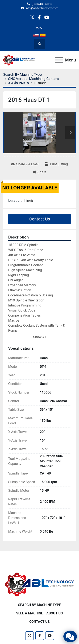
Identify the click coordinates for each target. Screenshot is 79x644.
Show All (40, 337)
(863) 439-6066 (42, 4)
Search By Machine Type (39, 605)
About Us (55, 613)
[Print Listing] (56, 164)
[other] (39, 28)
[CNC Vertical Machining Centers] (33, 79)
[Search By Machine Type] (22, 74)
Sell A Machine (30, 613)
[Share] (39, 172)
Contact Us (40, 219)
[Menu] (59, 60)
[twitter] (32, 17)
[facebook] (39, 17)
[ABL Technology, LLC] (39, 584)
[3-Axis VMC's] (18, 83)
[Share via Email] (25, 164)
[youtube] (47, 17)
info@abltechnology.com (42, 8)
